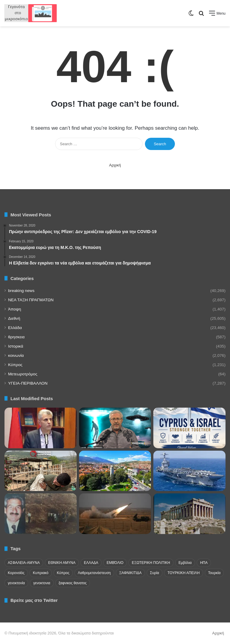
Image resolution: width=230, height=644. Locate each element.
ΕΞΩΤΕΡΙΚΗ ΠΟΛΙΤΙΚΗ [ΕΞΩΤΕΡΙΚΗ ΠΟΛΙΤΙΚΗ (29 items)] (151, 563)
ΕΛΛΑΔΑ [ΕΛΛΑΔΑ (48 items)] (91, 563)
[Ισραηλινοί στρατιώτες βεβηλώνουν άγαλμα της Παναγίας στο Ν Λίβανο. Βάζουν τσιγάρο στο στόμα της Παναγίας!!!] (41, 471)
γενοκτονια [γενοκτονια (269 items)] (42, 583)
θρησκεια (16, 337)
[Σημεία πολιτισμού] (189, 514)
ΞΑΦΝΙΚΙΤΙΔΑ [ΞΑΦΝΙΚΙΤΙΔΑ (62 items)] (130, 573)
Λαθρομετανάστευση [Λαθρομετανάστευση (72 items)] (94, 573)
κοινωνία (16, 355)
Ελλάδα (15, 328)
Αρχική (115, 165)
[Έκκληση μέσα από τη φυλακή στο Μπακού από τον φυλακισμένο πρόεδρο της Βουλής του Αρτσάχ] (41, 428)
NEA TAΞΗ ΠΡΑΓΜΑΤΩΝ (31, 300)
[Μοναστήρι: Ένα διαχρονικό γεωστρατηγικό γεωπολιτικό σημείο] (115, 471)
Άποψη (15, 309)
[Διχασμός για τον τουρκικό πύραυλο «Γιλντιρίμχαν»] (115, 514)
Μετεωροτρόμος (23, 374)
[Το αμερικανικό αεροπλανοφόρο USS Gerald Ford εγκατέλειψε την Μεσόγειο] (189, 471)
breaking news (21, 291)
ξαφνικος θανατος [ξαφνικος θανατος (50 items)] (73, 583)
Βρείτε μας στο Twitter (34, 600)
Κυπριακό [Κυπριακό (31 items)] (41, 573)
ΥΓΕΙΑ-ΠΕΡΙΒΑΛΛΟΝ (28, 383)
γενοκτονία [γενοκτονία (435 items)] (16, 583)
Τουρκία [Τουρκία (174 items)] (214, 573)
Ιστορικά (16, 346)
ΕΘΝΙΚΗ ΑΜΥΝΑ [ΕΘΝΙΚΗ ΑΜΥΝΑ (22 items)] (62, 563)
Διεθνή (14, 318)
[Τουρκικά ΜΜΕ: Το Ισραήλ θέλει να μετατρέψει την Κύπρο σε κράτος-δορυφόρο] (41, 514)
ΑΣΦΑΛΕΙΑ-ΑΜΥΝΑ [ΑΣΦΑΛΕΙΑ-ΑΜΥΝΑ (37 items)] (24, 563)
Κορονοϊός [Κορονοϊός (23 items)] (16, 573)
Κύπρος (15, 365)
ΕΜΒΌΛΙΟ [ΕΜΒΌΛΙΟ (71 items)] (115, 563)
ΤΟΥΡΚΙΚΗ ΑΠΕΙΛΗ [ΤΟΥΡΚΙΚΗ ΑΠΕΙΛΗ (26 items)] (183, 573)
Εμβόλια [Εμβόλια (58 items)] (185, 563)
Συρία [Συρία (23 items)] (155, 573)
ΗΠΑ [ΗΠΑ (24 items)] (204, 563)
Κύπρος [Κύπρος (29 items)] (63, 573)
